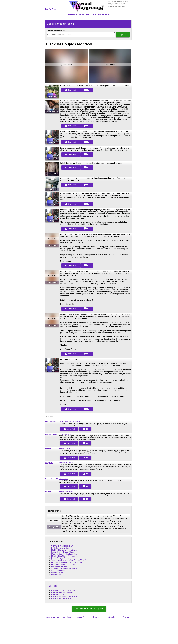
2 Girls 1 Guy (63, 479)
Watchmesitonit (51, 421)
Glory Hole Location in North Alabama (67, 562)
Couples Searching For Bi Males (70, 421)
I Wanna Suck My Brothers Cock (64, 554)
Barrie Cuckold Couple (60, 558)
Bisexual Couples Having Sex (63, 590)
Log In (47, 3)
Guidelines (67, 617)
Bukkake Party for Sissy (61, 548)
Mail (71, 90)
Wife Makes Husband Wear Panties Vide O (69, 560)
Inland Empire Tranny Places (63, 552)
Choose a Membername (57, 31)
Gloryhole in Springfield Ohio (63, 546)
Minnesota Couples (59, 575)
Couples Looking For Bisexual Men (65, 596)
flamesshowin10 (52, 479)
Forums (96, 617)
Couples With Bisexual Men (62, 598)
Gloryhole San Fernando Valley (64, 564)
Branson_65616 (51, 434)
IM (87, 90)
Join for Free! (51, 9)
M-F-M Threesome (65, 434)
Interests (52, 586)
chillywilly (49, 463)
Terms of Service (52, 617)
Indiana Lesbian (58, 573)
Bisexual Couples (65, 448)
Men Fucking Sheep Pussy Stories (65, 556)
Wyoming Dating (58, 570)
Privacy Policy (82, 617)
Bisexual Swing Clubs (66, 491)
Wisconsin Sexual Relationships (64, 568)
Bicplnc (48, 491)
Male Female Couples (66, 463)
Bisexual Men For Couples (62, 592)
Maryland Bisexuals (59, 566)
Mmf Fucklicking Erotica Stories (64, 550)
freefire (48, 448)
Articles (126, 617)
